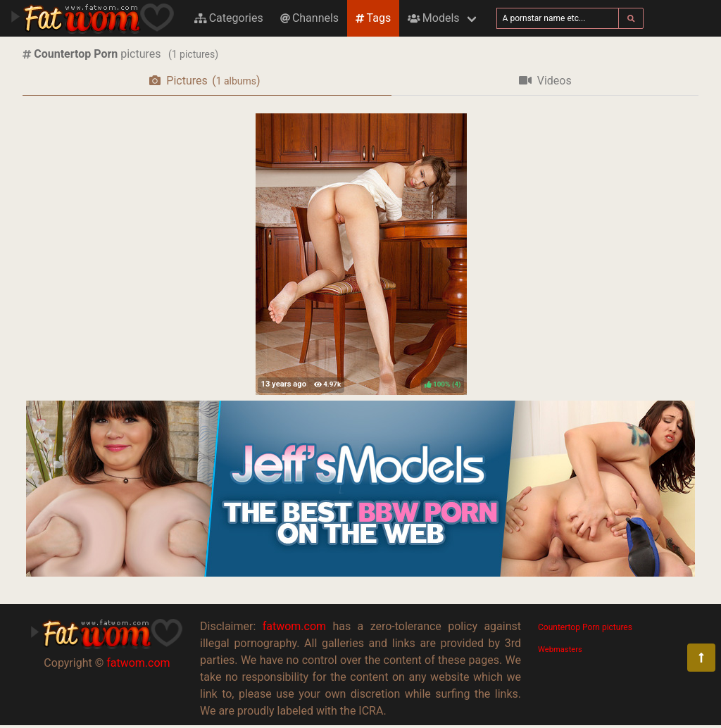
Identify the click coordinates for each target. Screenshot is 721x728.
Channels (309, 18)
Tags (373, 18)
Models (433, 18)
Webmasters (560, 649)
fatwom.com (138, 663)
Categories (229, 18)
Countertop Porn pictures (585, 627)
